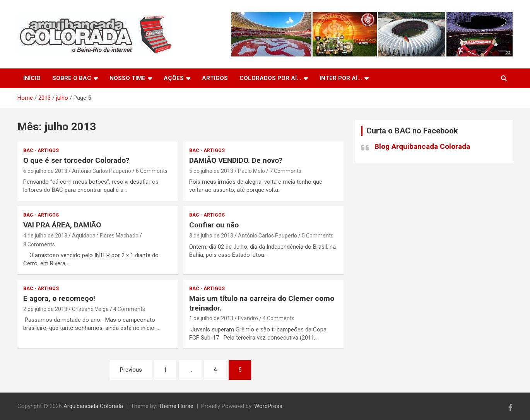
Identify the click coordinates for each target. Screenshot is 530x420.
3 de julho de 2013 (211, 236)
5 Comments (318, 236)
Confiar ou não (214, 225)
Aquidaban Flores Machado (105, 236)
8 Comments (39, 244)
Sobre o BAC (72, 78)
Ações (174, 78)
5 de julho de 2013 (211, 171)
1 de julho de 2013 (211, 318)
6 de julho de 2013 (45, 171)
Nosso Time (127, 78)
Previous (131, 370)
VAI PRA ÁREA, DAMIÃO (62, 225)
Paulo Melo (251, 171)
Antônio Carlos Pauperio (102, 171)
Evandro (248, 318)
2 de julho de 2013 (45, 309)
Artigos (215, 78)
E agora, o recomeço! (59, 298)
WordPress (268, 406)
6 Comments (152, 171)
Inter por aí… (341, 78)
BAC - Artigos (41, 150)
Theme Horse (176, 406)
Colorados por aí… (270, 78)
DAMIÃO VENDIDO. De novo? (236, 160)
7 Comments (286, 171)
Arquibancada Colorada (93, 406)
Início (32, 78)
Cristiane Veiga (90, 309)
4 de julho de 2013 (45, 236)
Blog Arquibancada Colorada (422, 146)
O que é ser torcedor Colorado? (76, 160)
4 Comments (129, 309)
